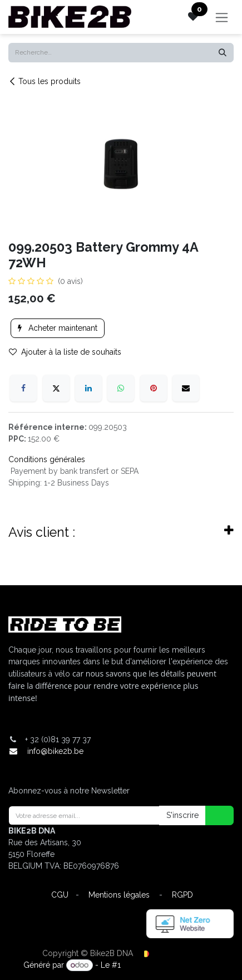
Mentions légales (119, 895)
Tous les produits (45, 81)
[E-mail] (186, 388)
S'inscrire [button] (182, 815)
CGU (60, 895)
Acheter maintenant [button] (58, 328)
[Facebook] (23, 388)
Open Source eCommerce (171, 965)
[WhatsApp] (121, 388)
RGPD (182, 895)
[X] (56, 388)
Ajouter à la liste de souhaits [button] (65, 352)
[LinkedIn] (88, 388)
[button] (213, 815)
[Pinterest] (154, 388)
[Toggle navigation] (222, 17)
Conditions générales (47, 459)
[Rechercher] (223, 53)
